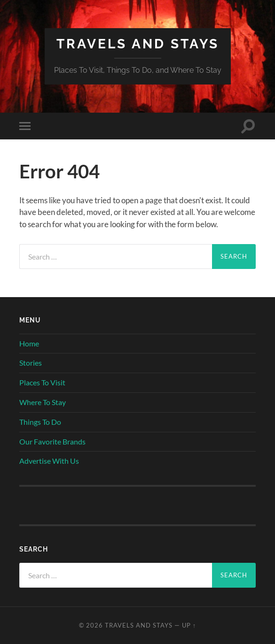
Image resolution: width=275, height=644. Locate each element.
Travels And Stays (138, 44)
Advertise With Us (49, 461)
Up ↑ (189, 625)
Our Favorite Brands (52, 441)
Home (29, 343)
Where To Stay (43, 402)
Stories (31, 363)
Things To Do (40, 422)
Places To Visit (42, 382)
